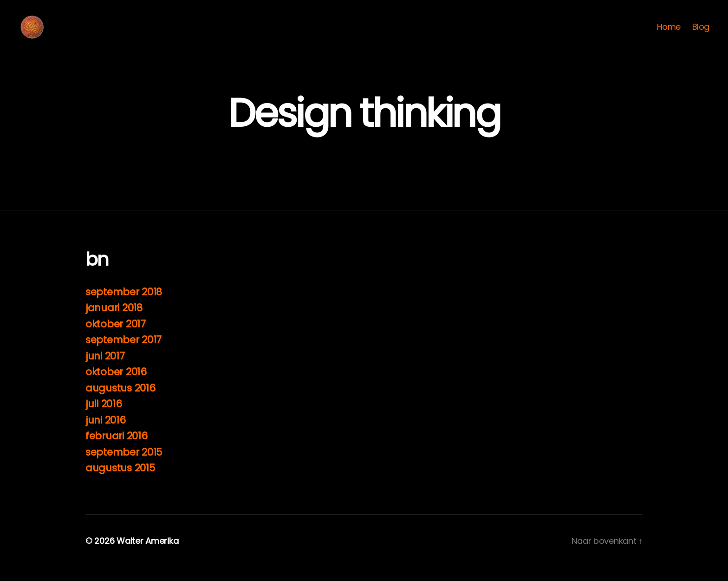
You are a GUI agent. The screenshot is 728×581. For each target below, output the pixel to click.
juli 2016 (104, 418)
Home (669, 34)
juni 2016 (106, 434)
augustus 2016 (120, 402)
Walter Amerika (147, 555)
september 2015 (124, 466)
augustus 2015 (120, 482)
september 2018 (124, 306)
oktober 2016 (116, 386)
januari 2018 (114, 322)
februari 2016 (117, 450)
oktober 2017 (116, 338)
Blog (701, 34)
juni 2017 (105, 370)
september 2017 (123, 354)
